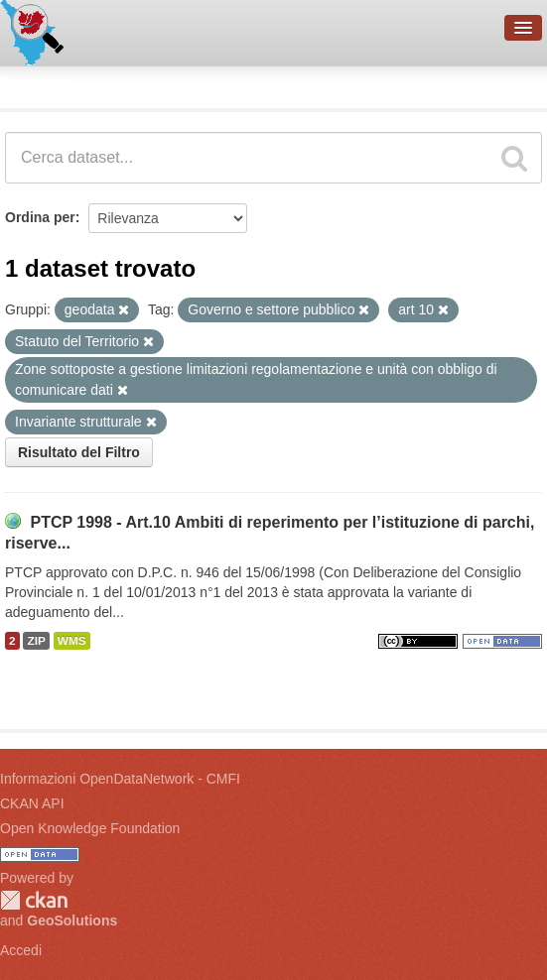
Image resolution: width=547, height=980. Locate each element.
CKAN (34, 900)
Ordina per (40, 217)
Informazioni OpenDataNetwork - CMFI (120, 779)
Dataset (36, 84)
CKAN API (32, 803)
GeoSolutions (72, 920)
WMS (72, 641)
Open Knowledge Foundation (90, 828)
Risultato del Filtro (79, 452)
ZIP (36, 641)
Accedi (21, 950)
